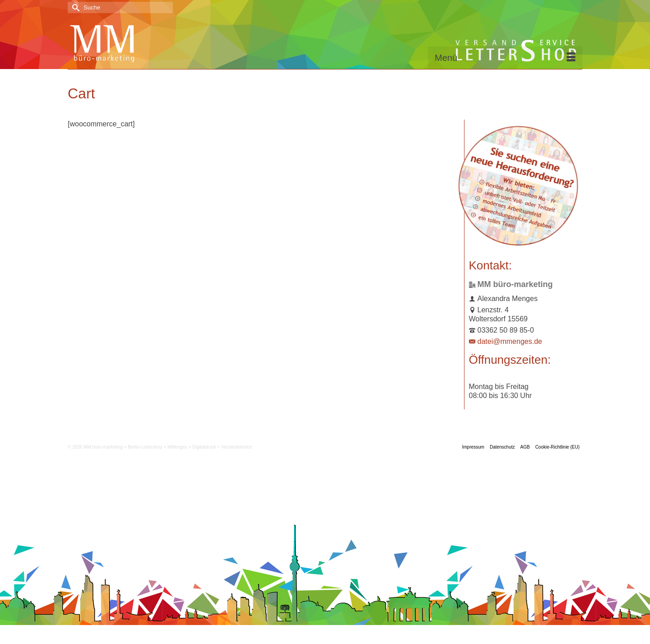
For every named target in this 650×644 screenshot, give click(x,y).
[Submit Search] (74, 7)
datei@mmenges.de (506, 341)
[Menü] (505, 58)
